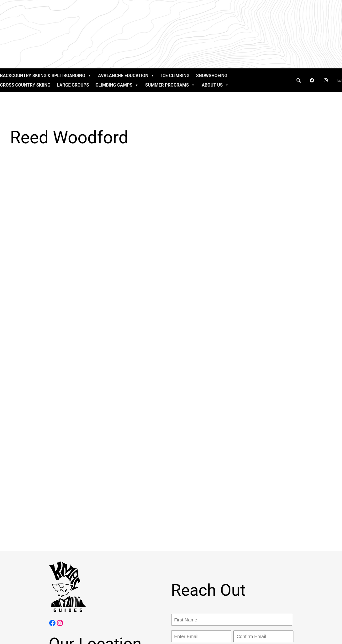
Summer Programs (170, 85)
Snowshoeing (212, 76)
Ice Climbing (175, 76)
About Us (215, 85)
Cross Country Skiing (25, 85)
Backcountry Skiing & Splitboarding (46, 76)
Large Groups (73, 85)
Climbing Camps (117, 85)
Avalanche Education (126, 76)
